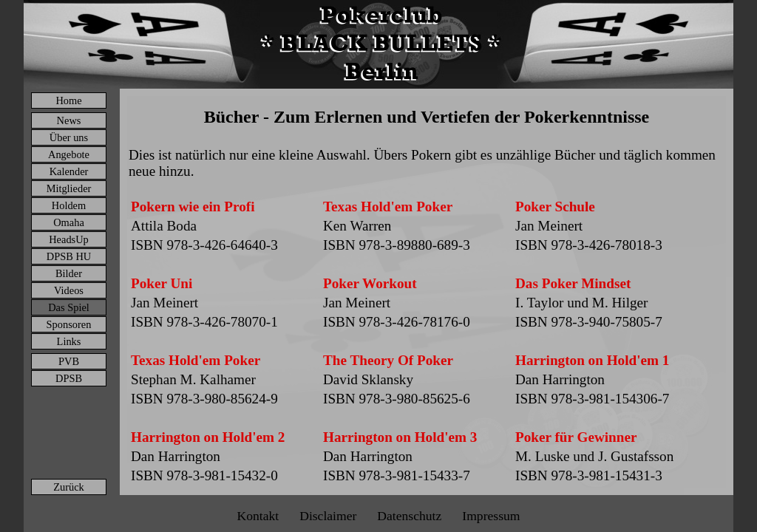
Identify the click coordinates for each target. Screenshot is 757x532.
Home (68, 100)
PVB (69, 361)
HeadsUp (69, 239)
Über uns (69, 137)
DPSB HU (69, 256)
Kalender (69, 171)
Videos (69, 290)
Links (69, 341)
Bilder (69, 273)
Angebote (69, 154)
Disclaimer (328, 516)
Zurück (69, 487)
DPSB (69, 378)
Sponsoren (69, 324)
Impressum (491, 516)
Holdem (69, 205)
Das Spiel (69, 307)
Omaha (69, 222)
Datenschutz (409, 516)
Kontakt (258, 516)
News (69, 120)
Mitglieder (69, 188)
